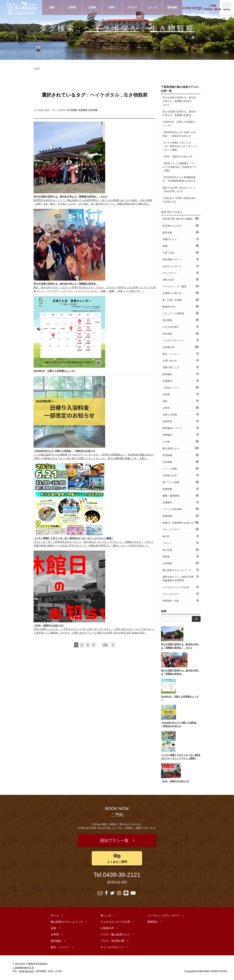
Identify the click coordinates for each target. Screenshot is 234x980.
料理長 (181, 556)
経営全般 (181, 232)
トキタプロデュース (181, 340)
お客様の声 (181, 347)
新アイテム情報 (181, 482)
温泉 (52, 7)
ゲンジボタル (59, 110)
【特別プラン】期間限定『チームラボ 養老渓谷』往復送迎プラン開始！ (180, 167)
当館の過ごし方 (181, 367)
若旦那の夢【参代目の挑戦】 (181, 218)
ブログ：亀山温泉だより (115, 935)
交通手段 (181, 421)
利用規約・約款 (181, 600)
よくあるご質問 (117, 858)
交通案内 (181, 381)
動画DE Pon (181, 306)
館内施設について (181, 428)
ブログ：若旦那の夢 (113, 941)
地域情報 (181, 516)
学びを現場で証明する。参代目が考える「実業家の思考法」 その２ (179, 101)
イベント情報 (181, 468)
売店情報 (181, 462)
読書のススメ (181, 239)
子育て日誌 (181, 252)
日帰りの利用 (181, 414)
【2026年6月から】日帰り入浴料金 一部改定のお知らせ (179, 134)
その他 (181, 441)
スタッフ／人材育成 (181, 313)
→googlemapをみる (23, 968)
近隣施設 (181, 435)
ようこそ (152, 7)
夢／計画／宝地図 (181, 300)
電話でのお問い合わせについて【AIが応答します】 (179, 189)
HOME (37, 68)
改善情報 (181, 489)
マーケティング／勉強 (181, 286)
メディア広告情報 (181, 509)
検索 (164, 611)
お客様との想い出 (181, 293)
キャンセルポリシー (113, 947)
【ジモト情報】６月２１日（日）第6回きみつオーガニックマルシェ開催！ (180, 146)
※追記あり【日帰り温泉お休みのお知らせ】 (179, 200)
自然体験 (93, 110)
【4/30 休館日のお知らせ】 (178, 156)
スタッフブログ (181, 529)
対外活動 (181, 333)
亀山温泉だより (181, 448)
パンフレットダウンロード (164, 916)
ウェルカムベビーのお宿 (181, 587)
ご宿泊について (181, 387)
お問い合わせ (181, 360)
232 (105, 645)
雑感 (181, 246)
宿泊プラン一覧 (114, 841)
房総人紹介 (181, 279)
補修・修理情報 (181, 495)
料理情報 (181, 455)
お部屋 (92, 7)
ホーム (55, 916)
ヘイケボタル (112, 28)
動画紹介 (153, 922)
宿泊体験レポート (181, 259)
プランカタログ (181, 594)
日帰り (112, 7)
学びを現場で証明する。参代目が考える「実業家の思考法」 (179, 113)
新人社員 (181, 550)
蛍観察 (74, 110)
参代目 (181, 536)
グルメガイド (181, 273)
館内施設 (172, 7)
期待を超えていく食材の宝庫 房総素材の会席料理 (181, 578)
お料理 (72, 7)
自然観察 (83, 110)
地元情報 (181, 320)
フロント (181, 543)
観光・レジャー (181, 354)
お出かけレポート (181, 266)
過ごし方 (106, 916)
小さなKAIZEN (181, 327)
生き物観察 (172, 28)
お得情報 (181, 563)
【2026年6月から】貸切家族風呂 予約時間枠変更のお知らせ (179, 179)
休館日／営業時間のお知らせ (181, 522)
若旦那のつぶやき (181, 226)
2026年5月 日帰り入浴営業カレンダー (179, 124)
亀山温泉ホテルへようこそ (181, 570)
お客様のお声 (181, 475)
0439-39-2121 (122, 875)
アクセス (132, 7)
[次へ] (113, 645)
